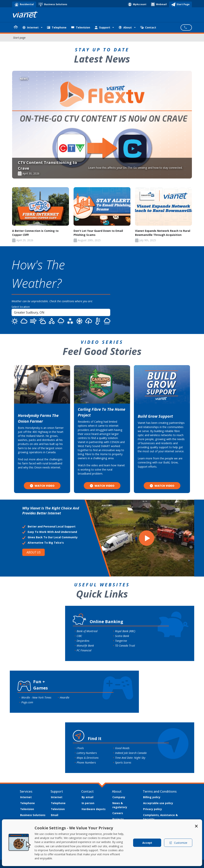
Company (119, 797)
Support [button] (102, 27)
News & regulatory (120, 805)
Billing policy (152, 797)
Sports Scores (123, 762)
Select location (21, 307)
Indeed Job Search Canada (131, 753)
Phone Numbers (86, 762)
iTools (80, 748)
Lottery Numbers (87, 753)
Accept (147, 843)
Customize (178, 843)
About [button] (125, 27)
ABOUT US (34, 552)
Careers (118, 813)
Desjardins (83, 641)
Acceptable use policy (158, 803)
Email (55, 815)
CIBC (79, 636)
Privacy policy (153, 809)
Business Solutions (33, 815)
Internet (26, 797)
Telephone (57, 27)
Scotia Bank (122, 636)
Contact (148, 27)
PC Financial (84, 650)
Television (81, 27)
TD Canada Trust (125, 646)
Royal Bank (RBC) (125, 631)
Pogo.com (27, 702)
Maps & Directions (88, 758)
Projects (118, 819)
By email (87, 797)
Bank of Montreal (87, 631)
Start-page (19, 38)
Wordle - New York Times (36, 697)
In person (88, 803)
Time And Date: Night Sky (130, 758)
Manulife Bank (85, 646)
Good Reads (122, 748)
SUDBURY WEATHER (161, 290)
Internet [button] (31, 27)
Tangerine (121, 641)
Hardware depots (94, 809)
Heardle (65, 697)
